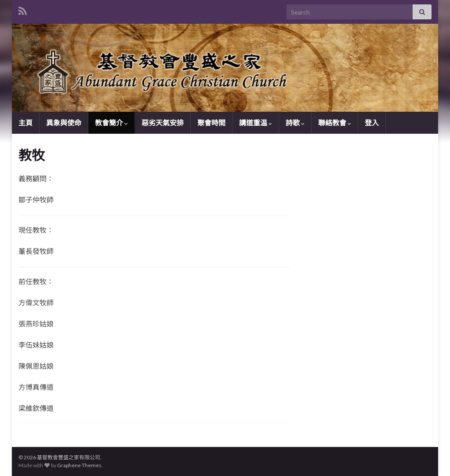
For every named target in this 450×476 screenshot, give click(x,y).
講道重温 (256, 123)
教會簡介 (111, 123)
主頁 (25, 123)
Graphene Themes (79, 465)
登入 (372, 123)
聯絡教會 (335, 123)
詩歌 (295, 123)
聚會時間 (211, 123)
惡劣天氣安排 (163, 123)
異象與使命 (64, 123)
